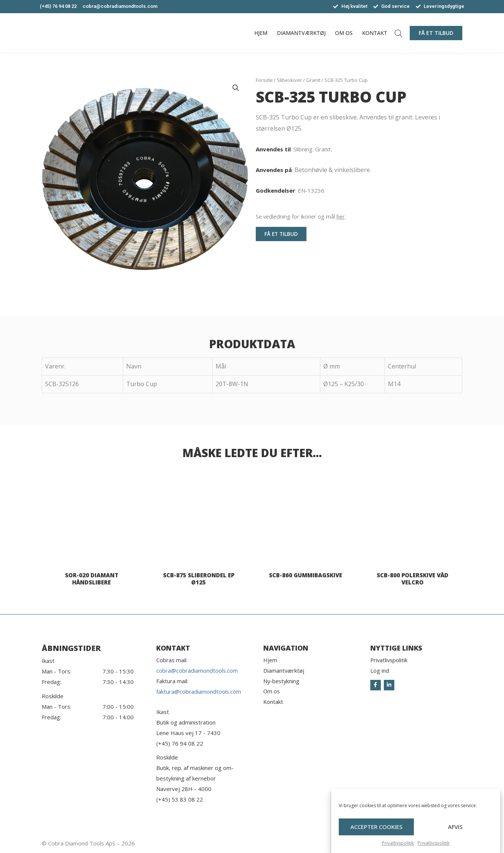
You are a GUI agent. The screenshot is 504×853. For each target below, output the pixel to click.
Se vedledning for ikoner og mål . (302, 216)
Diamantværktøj (301, 33)
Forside (264, 80)
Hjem (261, 33)
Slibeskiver (289, 80)
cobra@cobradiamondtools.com (197, 671)
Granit (313, 80)
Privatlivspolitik (398, 845)
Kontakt (375, 33)
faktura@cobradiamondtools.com (199, 691)
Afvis (455, 829)
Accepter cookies (376, 829)
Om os (344, 33)
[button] (436, 33)
